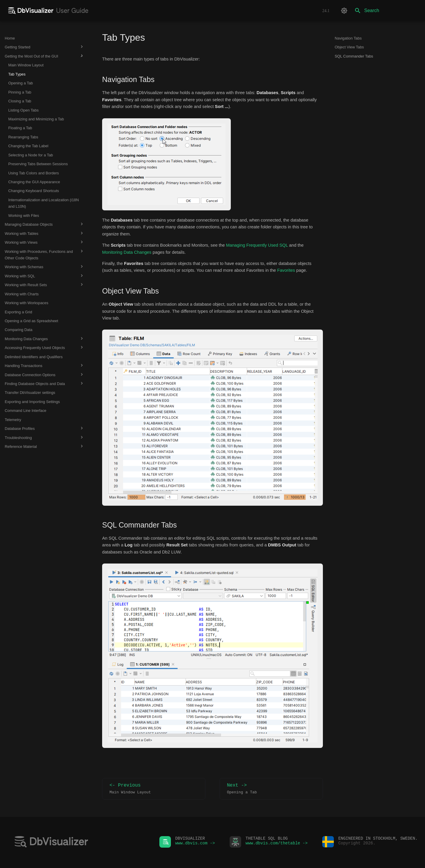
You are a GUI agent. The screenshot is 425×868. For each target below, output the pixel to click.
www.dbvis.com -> (195, 845)
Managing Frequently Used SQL (257, 245)
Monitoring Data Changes (127, 252)
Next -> (271, 789)
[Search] (386, 11)
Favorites (286, 270)
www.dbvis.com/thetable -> (277, 845)
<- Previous (154, 789)
